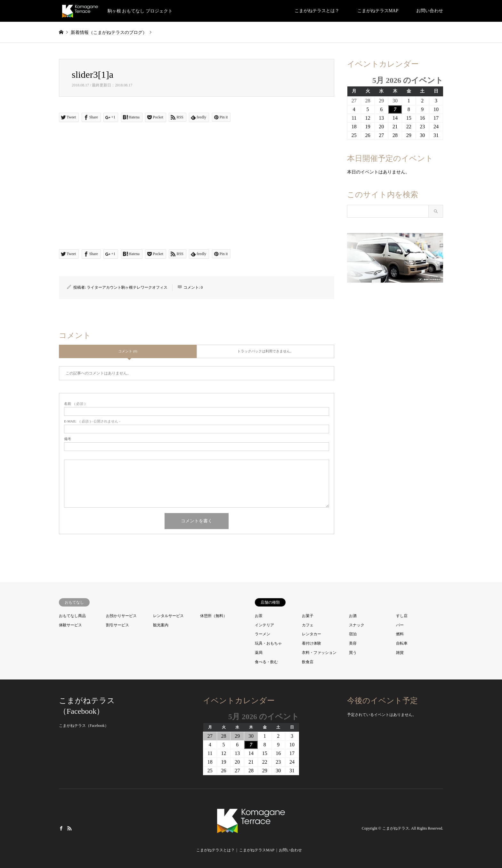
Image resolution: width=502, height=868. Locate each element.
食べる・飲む (266, 662)
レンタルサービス (168, 616)
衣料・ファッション (319, 653)
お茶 (259, 616)
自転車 (402, 643)
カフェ (308, 625)
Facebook (61, 828)
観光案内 (161, 625)
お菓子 (308, 616)
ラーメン (263, 634)
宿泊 (353, 634)
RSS (69, 828)
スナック (357, 625)
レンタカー (312, 634)
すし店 (402, 616)
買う (353, 653)
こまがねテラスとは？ (317, 11)
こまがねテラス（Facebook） (84, 726)
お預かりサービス (121, 616)
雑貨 (400, 653)
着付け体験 (312, 643)
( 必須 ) (75, 404)
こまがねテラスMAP (378, 11)
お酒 (353, 616)
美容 (353, 643)
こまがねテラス (396, 828)
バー (400, 625)
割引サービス (117, 625)
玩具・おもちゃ (268, 643)
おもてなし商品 (72, 616)
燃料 (400, 634)
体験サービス (70, 625)
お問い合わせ (430, 11)
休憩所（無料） (214, 616)
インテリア (264, 625)
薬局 (259, 653)
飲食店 (308, 662)
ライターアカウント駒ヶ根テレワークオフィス (127, 287)
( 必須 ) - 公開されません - (92, 421)
